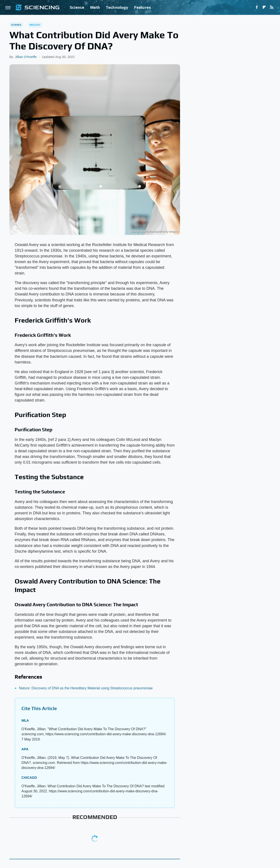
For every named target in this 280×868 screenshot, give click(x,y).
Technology (117, 7)
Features (143, 7)
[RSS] (272, 7)
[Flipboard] (264, 7)
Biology (35, 25)
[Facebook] (257, 7)
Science (77, 7)
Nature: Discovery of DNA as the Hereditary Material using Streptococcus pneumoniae (86, 688)
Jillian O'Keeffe (26, 57)
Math (95, 7)
